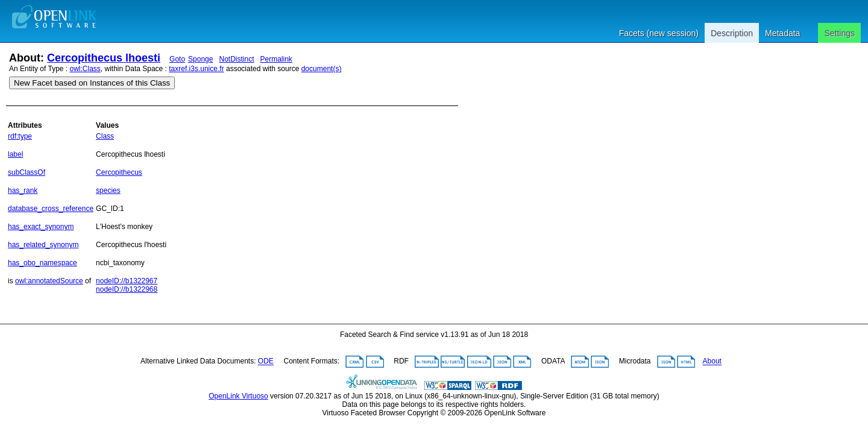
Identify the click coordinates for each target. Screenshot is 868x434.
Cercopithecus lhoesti (104, 58)
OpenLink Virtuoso (238, 396)
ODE (266, 362)
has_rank (23, 190)
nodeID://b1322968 (127, 289)
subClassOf (27, 172)
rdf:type (20, 136)
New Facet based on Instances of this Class (92, 83)
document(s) (322, 69)
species (108, 190)
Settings (839, 33)
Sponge (200, 59)
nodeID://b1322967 (127, 281)
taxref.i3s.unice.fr (196, 69)
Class (105, 136)
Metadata (782, 33)
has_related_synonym (43, 245)
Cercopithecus (119, 172)
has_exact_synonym (41, 227)
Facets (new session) (659, 33)
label (15, 154)
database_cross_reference (51, 209)
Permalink (276, 59)
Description (732, 33)
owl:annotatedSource (49, 281)
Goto (177, 59)
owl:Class (85, 69)
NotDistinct (236, 59)
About (712, 362)
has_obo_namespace (42, 263)
